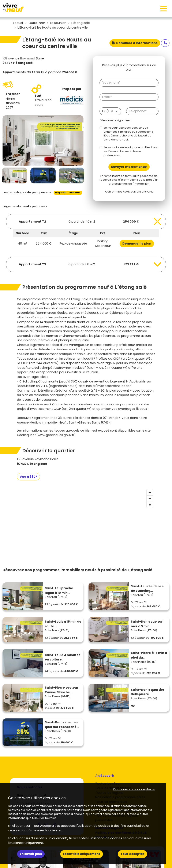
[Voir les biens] (86, 221)
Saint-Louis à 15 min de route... (63, 624)
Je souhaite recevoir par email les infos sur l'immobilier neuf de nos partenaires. (131, 151)
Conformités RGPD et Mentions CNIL (129, 192)
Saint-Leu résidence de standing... (147, 589)
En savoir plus (31, 854)
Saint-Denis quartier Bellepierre (148, 692)
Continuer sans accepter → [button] (134, 789)
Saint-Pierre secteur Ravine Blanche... (62, 690)
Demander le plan (137, 243)
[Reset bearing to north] (150, 505)
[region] (86, 519)
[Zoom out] (150, 499)
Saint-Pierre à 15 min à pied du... (149, 655)
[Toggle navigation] (164, 9)
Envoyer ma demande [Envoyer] (129, 167)
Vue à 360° (28, 477)
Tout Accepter (132, 854)
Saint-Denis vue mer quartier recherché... (62, 725)
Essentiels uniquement (82, 854)
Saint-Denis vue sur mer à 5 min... (147, 624)
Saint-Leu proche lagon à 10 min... (59, 590)
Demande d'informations (135, 43)
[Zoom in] (150, 492)
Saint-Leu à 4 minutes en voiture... (63, 657)
